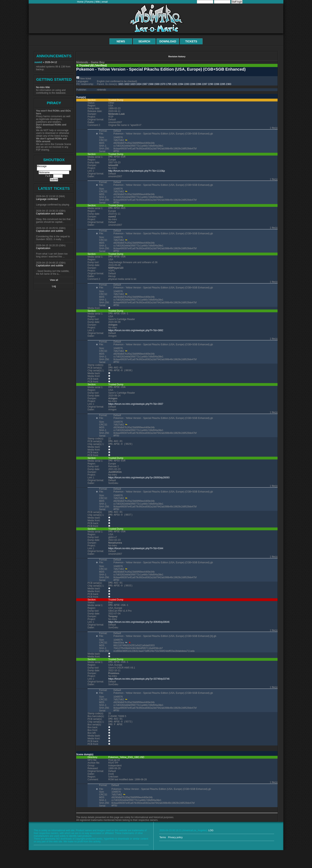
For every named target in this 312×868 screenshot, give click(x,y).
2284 (181, 84)
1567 (145, 84)
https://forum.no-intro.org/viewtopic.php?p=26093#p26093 (139, 487)
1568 (151, 84)
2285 (223, 84)
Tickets (191, 41)
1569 (157, 84)
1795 (169, 84)
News (121, 41)
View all (54, 280)
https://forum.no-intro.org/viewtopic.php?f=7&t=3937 (136, 411)
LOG (211, 848)
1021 (121, 84)
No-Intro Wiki (43, 87)
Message (54, 168)
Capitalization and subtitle (50, 214)
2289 (193, 84)
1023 (133, 84)
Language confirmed (47, 199)
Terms (163, 855)
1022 (127, 84)
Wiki (98, 2)
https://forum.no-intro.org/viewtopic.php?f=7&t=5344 (136, 560)
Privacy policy (175, 855)
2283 (187, 84)
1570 (163, 84)
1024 (139, 84)
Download (168, 41)
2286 (199, 84)
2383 (229, 84)
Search (144, 41)
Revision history (177, 56)
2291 (175, 84)
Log (54, 286)
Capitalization (43, 248)
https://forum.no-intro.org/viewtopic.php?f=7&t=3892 (136, 335)
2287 (205, 84)
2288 (217, 84)
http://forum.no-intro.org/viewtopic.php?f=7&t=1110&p (137, 172)
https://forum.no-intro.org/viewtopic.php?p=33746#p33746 (139, 694)
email (105, 2)
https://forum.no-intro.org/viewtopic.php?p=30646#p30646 (139, 636)
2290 (211, 84)
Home (80, 2)
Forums (89, 2)
